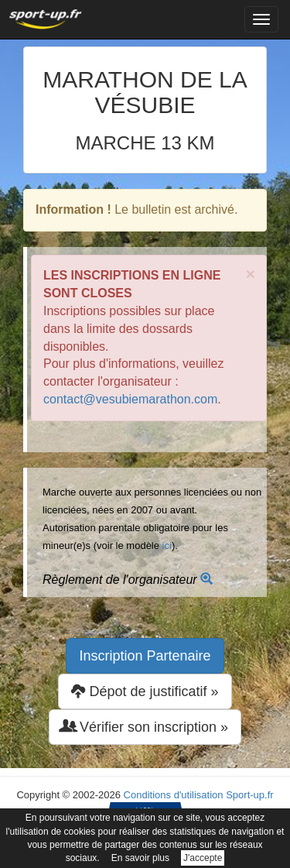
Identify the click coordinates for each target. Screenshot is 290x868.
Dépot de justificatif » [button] (145, 691)
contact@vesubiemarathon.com (130, 399)
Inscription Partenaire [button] (145, 656)
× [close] (251, 274)
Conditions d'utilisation (174, 795)
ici (167, 546)
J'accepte (203, 858)
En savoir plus (140, 858)
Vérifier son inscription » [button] (145, 727)
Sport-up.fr (249, 795)
